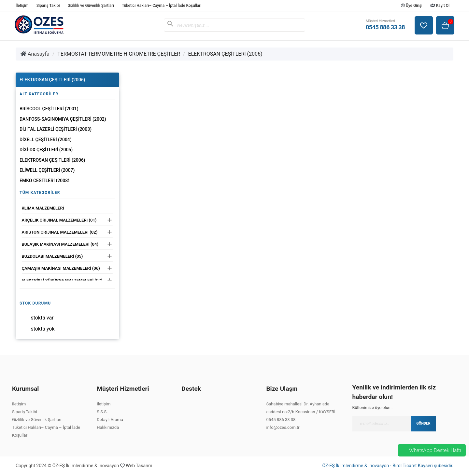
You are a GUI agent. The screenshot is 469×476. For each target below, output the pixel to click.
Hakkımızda (108, 427)
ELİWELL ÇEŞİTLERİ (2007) (47, 170)
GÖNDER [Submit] (423, 423)
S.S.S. (102, 412)
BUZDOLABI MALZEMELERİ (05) (52, 256)
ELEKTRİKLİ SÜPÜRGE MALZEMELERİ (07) (62, 280)
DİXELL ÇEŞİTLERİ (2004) (46, 140)
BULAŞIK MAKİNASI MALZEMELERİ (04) (60, 244)
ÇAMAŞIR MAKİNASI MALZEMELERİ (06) (61, 268)
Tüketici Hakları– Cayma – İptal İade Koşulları (162, 6)
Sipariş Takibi (48, 6)
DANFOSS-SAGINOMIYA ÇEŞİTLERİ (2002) (63, 119)
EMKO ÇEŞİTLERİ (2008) (44, 181)
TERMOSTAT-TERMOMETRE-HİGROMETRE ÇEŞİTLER (119, 54)
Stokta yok (43, 329)
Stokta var (42, 318)
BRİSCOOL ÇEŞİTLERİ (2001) (49, 109)
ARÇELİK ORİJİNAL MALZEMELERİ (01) (59, 220)
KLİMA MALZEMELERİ (43, 208)
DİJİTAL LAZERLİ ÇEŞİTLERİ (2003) (56, 129)
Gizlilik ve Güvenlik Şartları (91, 6)
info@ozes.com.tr (283, 427)
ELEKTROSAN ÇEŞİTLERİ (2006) (225, 54)
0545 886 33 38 (281, 420)
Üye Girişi (412, 6)
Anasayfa (35, 54)
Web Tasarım (139, 466)
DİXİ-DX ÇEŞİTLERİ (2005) (46, 150)
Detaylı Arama (110, 420)
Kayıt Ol (440, 6)
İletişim (22, 6)
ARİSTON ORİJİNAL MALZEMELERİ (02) (60, 232)
